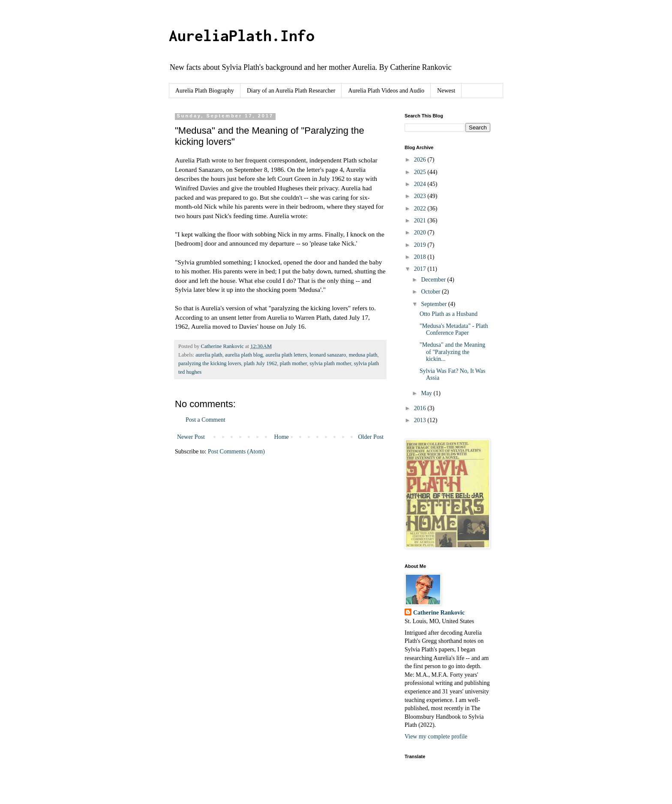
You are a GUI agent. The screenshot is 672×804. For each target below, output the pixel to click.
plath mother (294, 363)
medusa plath (363, 355)
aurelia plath (209, 355)
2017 (421, 269)
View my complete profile (436, 736)
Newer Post (191, 437)
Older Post (371, 437)
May (427, 393)
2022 (421, 208)
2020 (421, 232)
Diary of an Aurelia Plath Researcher (291, 91)
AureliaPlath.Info (242, 36)
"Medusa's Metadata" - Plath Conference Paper (454, 330)
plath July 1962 (261, 363)
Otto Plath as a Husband (448, 314)
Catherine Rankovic (439, 613)
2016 (421, 408)
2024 (421, 184)
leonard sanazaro (328, 355)
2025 (421, 172)
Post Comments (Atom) (236, 451)
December (434, 280)
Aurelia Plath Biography (205, 91)
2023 (421, 196)
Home (282, 437)
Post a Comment (205, 420)
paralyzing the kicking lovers (210, 363)
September (434, 304)
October (431, 292)
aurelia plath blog (244, 355)
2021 (421, 220)
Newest (446, 91)
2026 (421, 160)
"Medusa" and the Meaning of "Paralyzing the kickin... (452, 352)
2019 (421, 245)
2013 (421, 420)
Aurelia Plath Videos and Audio (386, 91)
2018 (421, 257)
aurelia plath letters (286, 355)
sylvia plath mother (331, 363)
